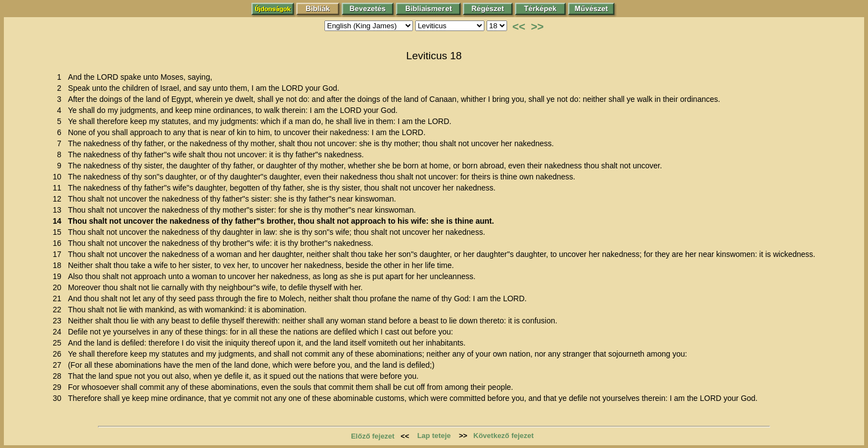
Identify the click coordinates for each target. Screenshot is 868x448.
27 (59, 365)
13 (59, 210)
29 (59, 387)
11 (59, 188)
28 (59, 376)
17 (59, 254)
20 (59, 287)
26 (59, 354)
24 (59, 332)
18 (59, 265)
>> (537, 27)
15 (59, 232)
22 (59, 310)
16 (59, 243)
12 (59, 199)
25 (59, 343)
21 (59, 298)
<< (519, 27)
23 (59, 321)
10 (59, 177)
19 (59, 276)
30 (59, 398)
